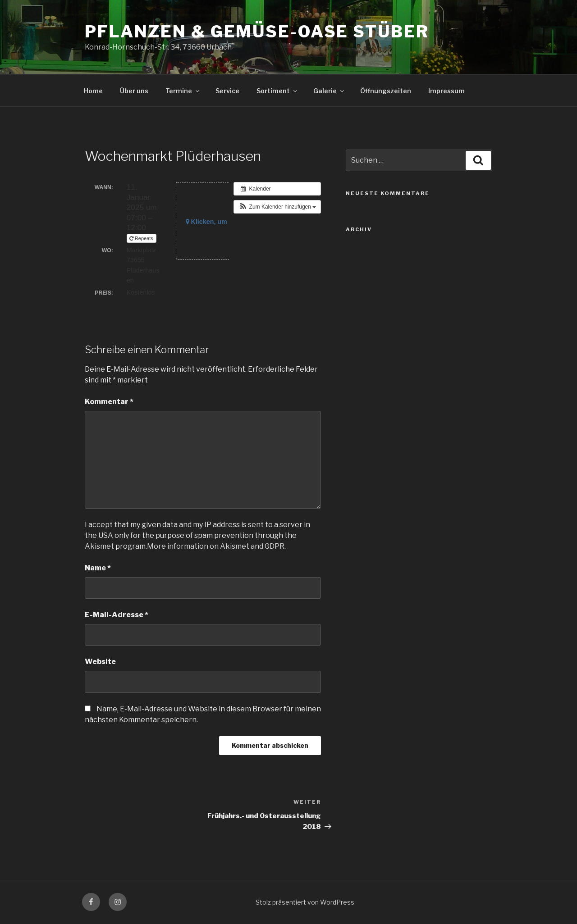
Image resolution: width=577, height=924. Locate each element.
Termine (183, 91)
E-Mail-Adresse (117, 615)
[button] (277, 207)
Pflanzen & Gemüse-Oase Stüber (257, 32)
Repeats (142, 238)
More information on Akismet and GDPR (216, 546)
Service (227, 91)
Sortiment (277, 91)
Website (100, 662)
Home (93, 91)
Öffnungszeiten (386, 91)
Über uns (134, 91)
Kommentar (109, 402)
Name (98, 568)
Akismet (99, 546)
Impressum (446, 91)
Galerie (329, 91)
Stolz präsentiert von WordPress (305, 902)
